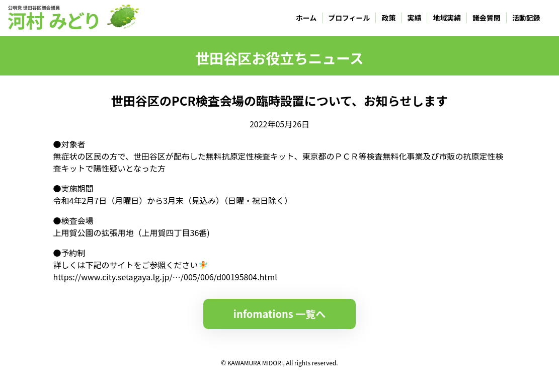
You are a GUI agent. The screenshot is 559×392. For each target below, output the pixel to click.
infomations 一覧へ (280, 314)
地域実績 (447, 18)
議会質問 (487, 18)
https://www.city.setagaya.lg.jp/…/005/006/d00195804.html (165, 277)
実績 (415, 18)
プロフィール (349, 18)
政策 (389, 18)
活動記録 (526, 18)
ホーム (306, 18)
